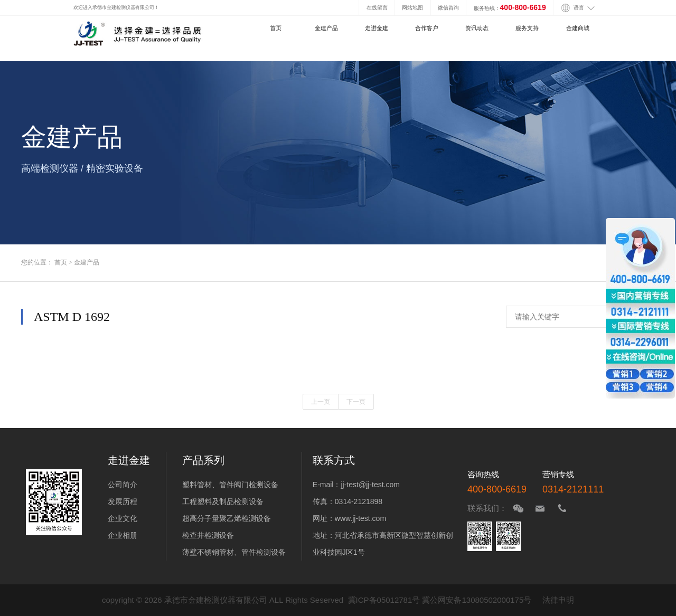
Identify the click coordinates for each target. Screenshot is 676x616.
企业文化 (123, 518)
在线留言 (377, 8)
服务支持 (527, 28)
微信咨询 (448, 8)
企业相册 (123, 535)
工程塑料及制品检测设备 (223, 501)
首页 (276, 28)
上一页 (321, 402)
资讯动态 (477, 28)
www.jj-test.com (360, 518)
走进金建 (377, 28)
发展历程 (123, 501)
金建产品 (326, 28)
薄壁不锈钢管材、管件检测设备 (234, 552)
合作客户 (427, 28)
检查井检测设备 (208, 535)
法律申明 (558, 600)
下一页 (356, 402)
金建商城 (578, 28)
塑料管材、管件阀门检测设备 (230, 485)
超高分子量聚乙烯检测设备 (227, 518)
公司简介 (123, 485)
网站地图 (412, 8)
